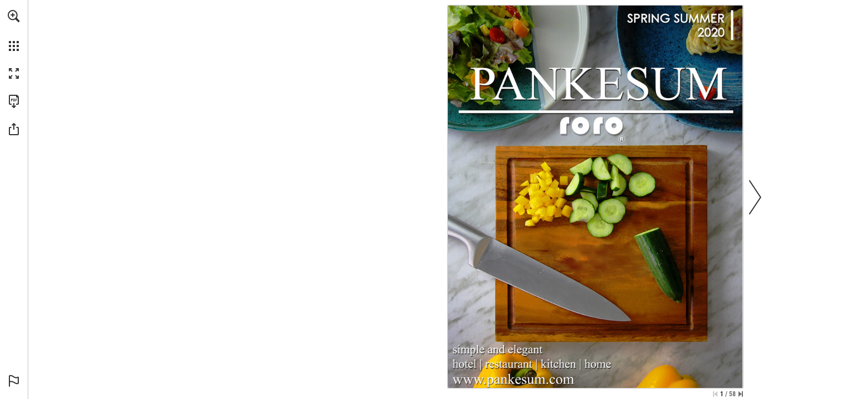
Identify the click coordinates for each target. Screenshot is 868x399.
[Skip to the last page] (741, 394)
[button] (14, 16)
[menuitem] (14, 30)
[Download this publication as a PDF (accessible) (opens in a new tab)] (14, 101)
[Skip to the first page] (715, 394)
